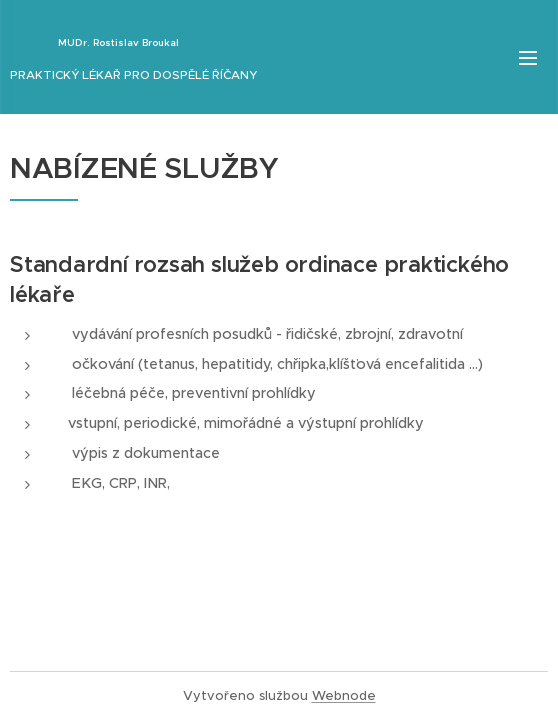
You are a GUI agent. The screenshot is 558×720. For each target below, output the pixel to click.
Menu (528, 58)
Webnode (344, 695)
